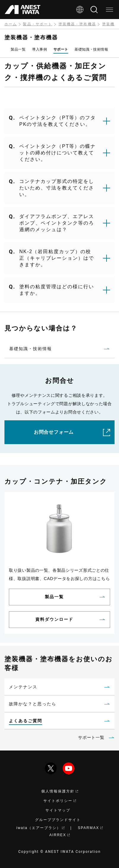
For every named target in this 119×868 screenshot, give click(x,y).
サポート (61, 49)
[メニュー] (110, 10)
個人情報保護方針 (60, 791)
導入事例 (39, 49)
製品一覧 (18, 49)
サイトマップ (58, 810)
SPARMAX (90, 828)
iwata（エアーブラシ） (40, 828)
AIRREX (59, 835)
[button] (59, 121)
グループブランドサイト (58, 820)
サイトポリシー (60, 801)
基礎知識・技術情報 (91, 49)
